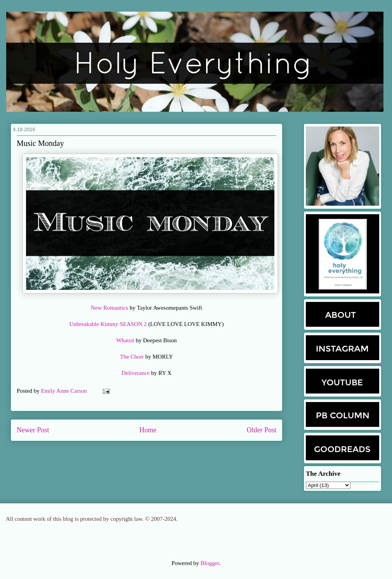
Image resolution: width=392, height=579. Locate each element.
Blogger (210, 563)
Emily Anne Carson (65, 391)
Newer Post (33, 430)
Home (148, 430)
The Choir (132, 357)
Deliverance (135, 373)
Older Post (262, 430)
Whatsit (125, 340)
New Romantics (110, 308)
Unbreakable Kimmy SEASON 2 (108, 324)
